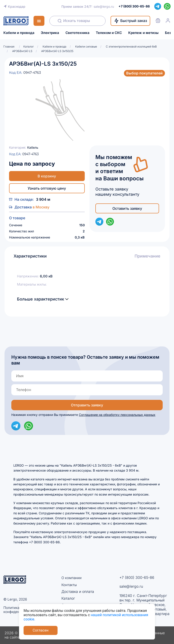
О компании (72, 578)
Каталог (68, 598)
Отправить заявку (87, 405)
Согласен (41, 630)
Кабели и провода (19, 33)
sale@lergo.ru (104, 6)
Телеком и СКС (109, 33)
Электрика (50, 33)
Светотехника (77, 33)
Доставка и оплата (78, 592)
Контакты (69, 584)
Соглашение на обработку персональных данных (117, 415)
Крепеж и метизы (143, 33)
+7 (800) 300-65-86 (137, 577)
